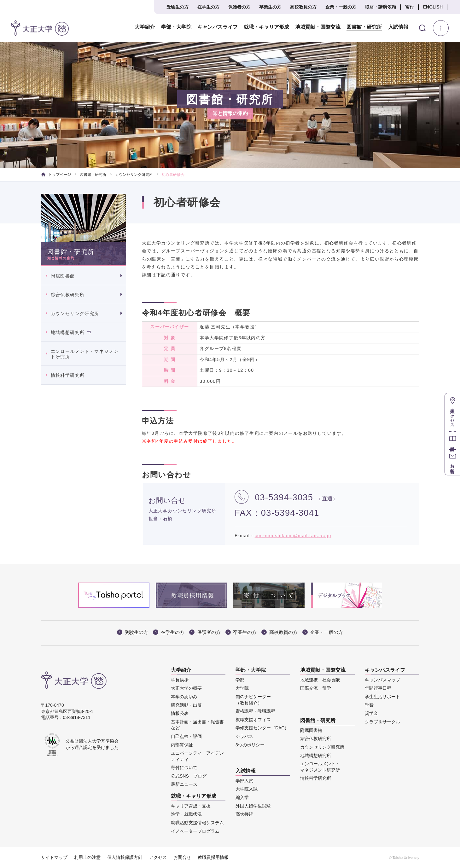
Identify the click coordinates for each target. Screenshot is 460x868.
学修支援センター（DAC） (262, 728)
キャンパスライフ (217, 27)
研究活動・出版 (186, 705)
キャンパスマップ (382, 680)
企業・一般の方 (341, 7)
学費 (369, 705)
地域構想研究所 (71, 332)
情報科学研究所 (68, 375)
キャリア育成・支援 (191, 806)
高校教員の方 (303, 7)
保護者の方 (239, 7)
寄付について (184, 767)
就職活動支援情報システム (197, 823)
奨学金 (371, 713)
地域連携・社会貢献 (320, 680)
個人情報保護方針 (125, 857)
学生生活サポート (382, 697)
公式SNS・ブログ (189, 776)
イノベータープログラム (195, 831)
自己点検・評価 (186, 736)
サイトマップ (54, 857)
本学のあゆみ (184, 697)
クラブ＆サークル (382, 722)
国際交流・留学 (316, 688)
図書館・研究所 (364, 27)
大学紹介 (145, 27)
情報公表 (180, 713)
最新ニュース (184, 784)
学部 (240, 680)
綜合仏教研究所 (68, 295)
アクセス (158, 857)
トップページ (56, 175)
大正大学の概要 (186, 688)
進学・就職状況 (186, 814)
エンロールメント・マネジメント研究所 (85, 354)
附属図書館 (63, 276)
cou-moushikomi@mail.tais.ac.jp (293, 536)
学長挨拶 (180, 680)
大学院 (242, 688)
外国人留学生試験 (253, 806)
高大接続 (244, 814)
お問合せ (182, 857)
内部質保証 (182, 745)
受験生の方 (178, 7)
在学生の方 (208, 7)
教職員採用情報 (213, 857)
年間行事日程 (378, 688)
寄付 (410, 7)
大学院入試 (247, 789)
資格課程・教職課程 (255, 711)
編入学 (242, 797)
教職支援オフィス (253, 720)
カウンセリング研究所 (134, 175)
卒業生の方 (270, 7)
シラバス (244, 736)
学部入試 (244, 781)
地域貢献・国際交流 (317, 27)
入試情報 (398, 27)
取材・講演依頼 (381, 7)
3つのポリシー (250, 745)
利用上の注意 (87, 857)
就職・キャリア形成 (266, 27)
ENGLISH (433, 7)
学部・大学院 (176, 27)
